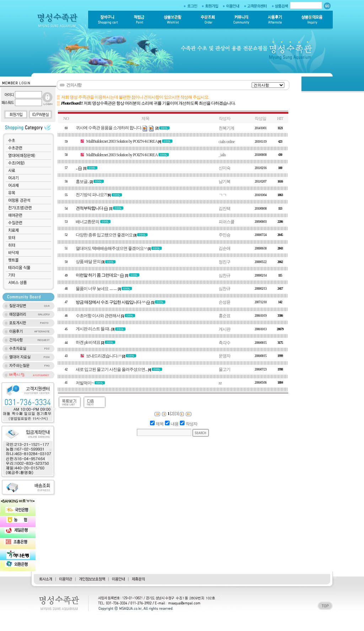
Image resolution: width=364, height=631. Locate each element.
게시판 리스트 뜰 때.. (93, 329)
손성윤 (224, 302)
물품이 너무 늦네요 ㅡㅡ (96, 289)
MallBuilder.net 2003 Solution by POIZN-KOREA (122, 141)
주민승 (224, 235)
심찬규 (224, 275)
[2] (172, 414)
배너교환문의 (87, 222)
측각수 (224, 343)
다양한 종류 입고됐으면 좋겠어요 (104, 235)
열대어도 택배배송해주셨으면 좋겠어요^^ (111, 248)
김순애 (224, 248)
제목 (160, 424)
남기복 (224, 182)
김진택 (224, 209)
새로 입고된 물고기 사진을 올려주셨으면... (111, 369)
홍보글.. (82, 182)
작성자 (191, 424)
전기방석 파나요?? (91, 195)
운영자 (224, 356)
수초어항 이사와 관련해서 (98, 316)
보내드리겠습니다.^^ (104, 356)
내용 (175, 424)
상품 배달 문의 (88, 262)
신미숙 (224, 168)
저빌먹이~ (85, 383)
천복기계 (226, 128)
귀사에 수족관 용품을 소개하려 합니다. (109, 128)
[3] (176, 414)
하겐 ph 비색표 (88, 342)
